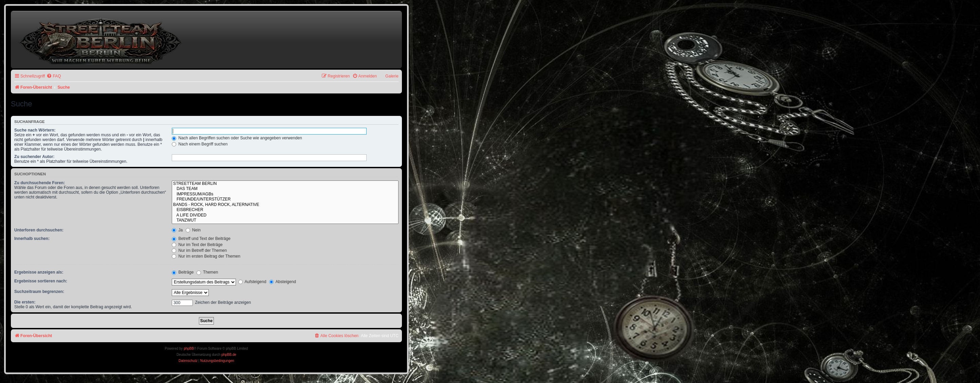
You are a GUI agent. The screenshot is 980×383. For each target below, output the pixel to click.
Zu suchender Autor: (34, 157)
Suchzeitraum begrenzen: (39, 292)
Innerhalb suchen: (32, 239)
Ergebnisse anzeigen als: (39, 272)
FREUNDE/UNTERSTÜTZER (285, 199)
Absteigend (283, 282)
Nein (193, 230)
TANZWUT (285, 221)
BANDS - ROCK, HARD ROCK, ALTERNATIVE (285, 205)
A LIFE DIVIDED (285, 215)
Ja (177, 230)
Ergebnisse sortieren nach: (41, 281)
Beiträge (183, 272)
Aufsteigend (252, 282)
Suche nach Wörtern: (35, 130)
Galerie (392, 76)
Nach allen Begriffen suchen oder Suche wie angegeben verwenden (237, 138)
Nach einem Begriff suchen (200, 144)
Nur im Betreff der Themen (199, 250)
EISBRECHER (285, 210)
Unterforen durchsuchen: (39, 230)
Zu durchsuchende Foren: (40, 183)
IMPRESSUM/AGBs (285, 194)
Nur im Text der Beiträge (197, 245)
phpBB (189, 349)
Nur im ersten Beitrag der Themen (206, 256)
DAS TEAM (285, 189)
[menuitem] (54, 76)
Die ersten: (25, 302)
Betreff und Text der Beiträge (201, 239)
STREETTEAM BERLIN (285, 184)
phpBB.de (229, 355)
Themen (207, 272)
